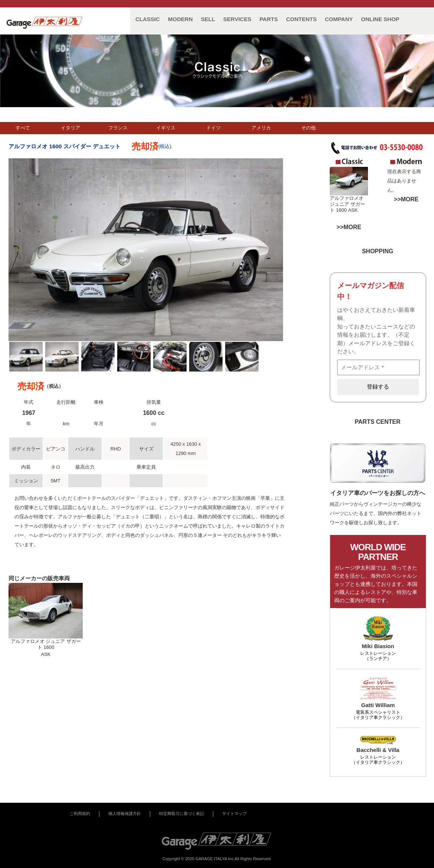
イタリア (70, 128)
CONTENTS (301, 19)
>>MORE (406, 199)
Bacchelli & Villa (378, 750)
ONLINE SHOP (380, 19)
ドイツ (213, 128)
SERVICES (237, 19)
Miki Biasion (378, 646)
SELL (208, 19)
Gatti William (378, 705)
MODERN (180, 19)
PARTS (269, 19)
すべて (23, 128)
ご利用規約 (80, 813)
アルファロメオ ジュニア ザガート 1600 (347, 204)
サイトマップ (234, 813)
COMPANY (339, 19)
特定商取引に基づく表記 (182, 813)
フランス (118, 128)
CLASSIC (148, 19)
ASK (353, 210)
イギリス (166, 128)
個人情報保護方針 (125, 813)
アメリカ (261, 128)
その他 (308, 128)
